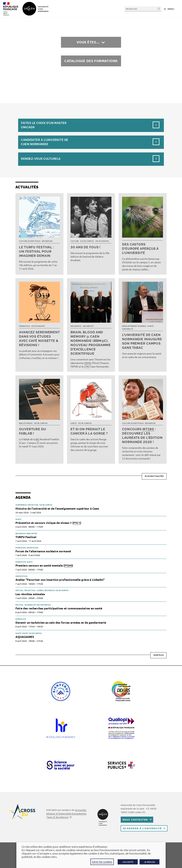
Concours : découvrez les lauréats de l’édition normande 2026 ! (142, 436)
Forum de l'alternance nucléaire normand (43, 551)
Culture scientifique (30, 241)
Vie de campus (87, 241)
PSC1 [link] (77, 523)
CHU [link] (87, 366)
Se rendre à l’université (142, 828)
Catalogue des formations (91, 61)
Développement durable (134, 326)
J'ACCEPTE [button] (128, 862)
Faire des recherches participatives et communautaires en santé (59, 608)
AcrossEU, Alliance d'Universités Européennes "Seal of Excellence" (66, 813)
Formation (24, 326)
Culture (75, 241)
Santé (151, 326)
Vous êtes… (88, 42)
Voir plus (159, 655)
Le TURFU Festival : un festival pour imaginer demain (36, 251)
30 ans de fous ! (86, 247)
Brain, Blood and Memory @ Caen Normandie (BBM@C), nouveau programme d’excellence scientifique (91, 343)
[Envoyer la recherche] (159, 9)
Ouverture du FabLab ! (33, 431)
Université (88, 326)
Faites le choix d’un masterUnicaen (44, 125)
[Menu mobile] (169, 9)
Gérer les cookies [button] (102, 862)
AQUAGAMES (25, 637)
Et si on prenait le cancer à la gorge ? (89, 431)
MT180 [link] (148, 429)
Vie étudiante (102, 241)
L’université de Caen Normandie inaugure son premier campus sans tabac (142, 341)
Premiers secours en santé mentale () (44, 566)
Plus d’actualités (154, 476)
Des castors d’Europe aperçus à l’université (140, 249)
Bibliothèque (26, 423)
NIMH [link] (88, 363)
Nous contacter (135, 820)
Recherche (47, 241)
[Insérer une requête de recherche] (143, 9)
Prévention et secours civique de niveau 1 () (48, 523)
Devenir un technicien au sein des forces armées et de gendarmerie (61, 622)
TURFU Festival (26, 537)
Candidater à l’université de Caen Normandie (45, 142)
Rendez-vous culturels (41, 159)
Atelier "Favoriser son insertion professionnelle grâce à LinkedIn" (60, 580)
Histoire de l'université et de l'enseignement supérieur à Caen (57, 508)
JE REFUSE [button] (149, 862)
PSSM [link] (68, 565)
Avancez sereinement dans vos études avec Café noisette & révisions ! (39, 339)
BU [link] (38, 439)
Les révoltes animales (30, 594)
